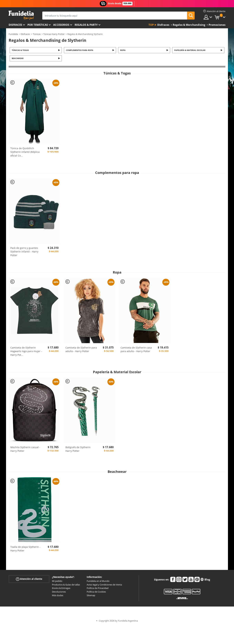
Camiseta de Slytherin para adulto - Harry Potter (81, 349)
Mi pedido (57, 581)
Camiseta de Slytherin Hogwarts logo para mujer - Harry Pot (26, 351)
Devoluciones (59, 592)
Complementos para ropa (80, 50)
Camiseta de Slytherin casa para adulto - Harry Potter (136, 349)
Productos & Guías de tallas (66, 585)
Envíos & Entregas (61, 588)
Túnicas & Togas (20, 50)
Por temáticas (38, 25)
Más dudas (58, 595)
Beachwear (18, 58)
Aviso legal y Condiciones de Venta (104, 585)
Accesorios (61, 25)
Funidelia (13, 34)
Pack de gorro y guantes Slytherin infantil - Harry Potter (24, 252)
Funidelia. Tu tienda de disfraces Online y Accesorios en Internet (21, 15)
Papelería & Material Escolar (190, 50)
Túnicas (37, 34)
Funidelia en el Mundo (98, 581)
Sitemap (91, 595)
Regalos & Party (86, 25)
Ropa (123, 50)
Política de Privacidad (98, 588)
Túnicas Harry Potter (54, 34)
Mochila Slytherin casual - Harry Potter (25, 449)
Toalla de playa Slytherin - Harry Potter (25, 549)
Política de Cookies (96, 592)
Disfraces (15, 25)
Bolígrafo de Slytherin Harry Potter (78, 449)
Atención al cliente (29, 579)
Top (151, 25)
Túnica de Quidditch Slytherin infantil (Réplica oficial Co (25, 152)
